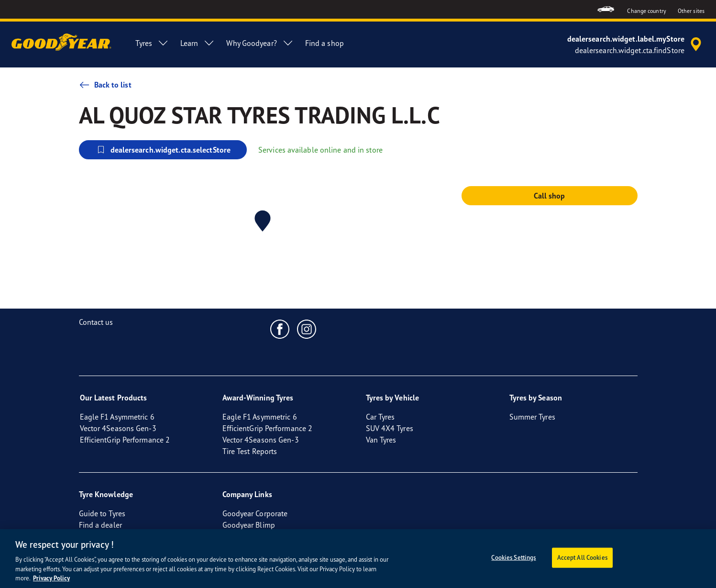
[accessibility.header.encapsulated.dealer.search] (636, 44)
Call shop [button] (550, 196)
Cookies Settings (513, 557)
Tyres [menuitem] (152, 43)
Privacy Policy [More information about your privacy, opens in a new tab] (51, 578)
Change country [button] (646, 11)
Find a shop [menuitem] (325, 43)
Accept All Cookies (582, 557)
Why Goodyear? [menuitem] (260, 43)
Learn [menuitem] (198, 43)
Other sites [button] (691, 11)
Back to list (105, 85)
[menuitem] (606, 9)
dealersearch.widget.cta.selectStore (163, 150)
